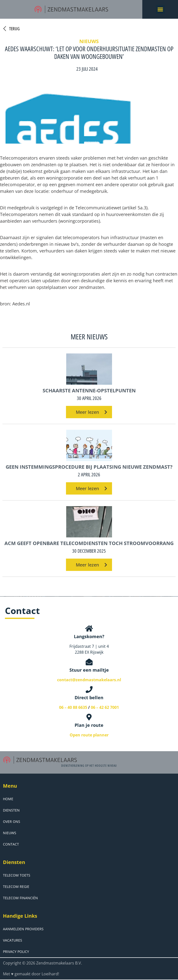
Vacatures (13, 940)
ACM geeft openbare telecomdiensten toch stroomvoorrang (89, 543)
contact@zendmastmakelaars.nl (89, 680)
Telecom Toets (17, 875)
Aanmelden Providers (23, 929)
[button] (160, 9)
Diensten (11, 810)
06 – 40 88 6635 (73, 707)
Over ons (12, 822)
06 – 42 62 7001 (105, 707)
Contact (11, 844)
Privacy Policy (16, 952)
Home (8, 799)
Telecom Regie (16, 887)
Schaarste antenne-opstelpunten (89, 390)
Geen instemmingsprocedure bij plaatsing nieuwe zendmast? (89, 467)
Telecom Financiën (20, 898)
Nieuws (10, 833)
